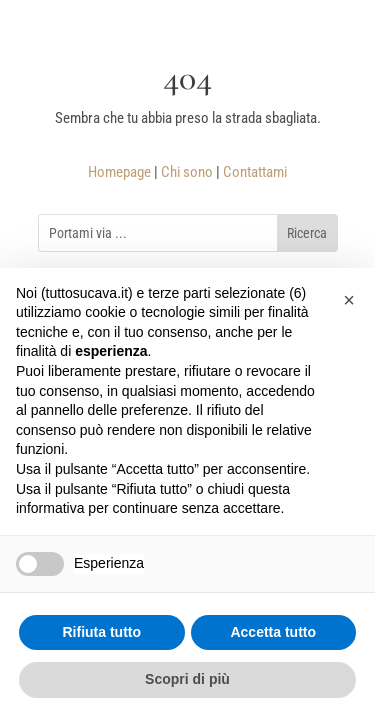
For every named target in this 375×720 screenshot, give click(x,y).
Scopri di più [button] (187, 679)
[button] (349, 300)
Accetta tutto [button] (273, 632)
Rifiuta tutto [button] (101, 632)
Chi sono (187, 172)
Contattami (255, 172)
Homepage (119, 172)
